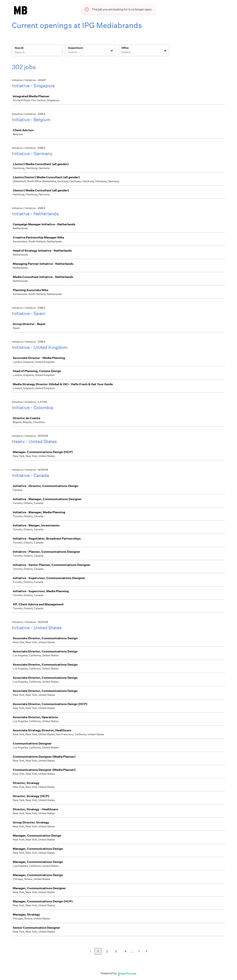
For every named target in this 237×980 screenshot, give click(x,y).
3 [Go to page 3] (116, 951)
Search (19, 48)
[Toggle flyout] (112, 51)
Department (75, 48)
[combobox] (68, 52)
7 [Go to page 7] (139, 951)
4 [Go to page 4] (125, 951)
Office (125, 48)
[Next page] (146, 952)
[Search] (37, 53)
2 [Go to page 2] (107, 951)
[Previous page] (91, 952)
